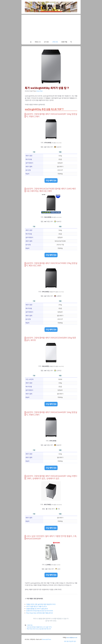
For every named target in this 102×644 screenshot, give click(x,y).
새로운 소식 (38, 42)
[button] (71, 42)
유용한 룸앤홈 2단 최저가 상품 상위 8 (37, 609)
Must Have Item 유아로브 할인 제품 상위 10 (40, 613)
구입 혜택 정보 (51, 180)
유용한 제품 (64, 42)
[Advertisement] (51, 27)
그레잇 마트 (55, 42)
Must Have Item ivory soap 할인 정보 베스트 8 (39, 629)
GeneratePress (47, 639)
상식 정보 (46, 42)
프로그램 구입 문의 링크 (70, 641)
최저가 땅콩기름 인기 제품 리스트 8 (36, 606)
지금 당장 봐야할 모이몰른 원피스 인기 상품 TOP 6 (39, 627)
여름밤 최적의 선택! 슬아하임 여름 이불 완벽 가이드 (41, 604)
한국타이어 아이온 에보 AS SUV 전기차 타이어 (40, 611)
